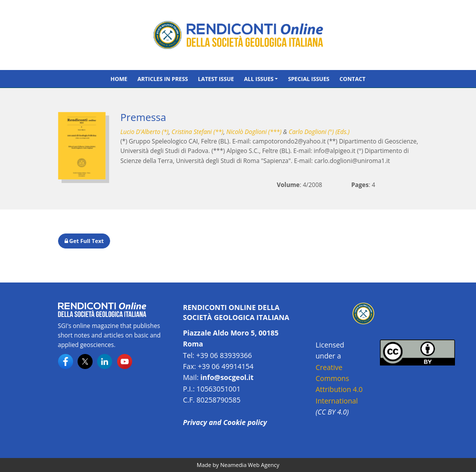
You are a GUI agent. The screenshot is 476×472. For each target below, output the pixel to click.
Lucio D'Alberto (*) (145, 132)
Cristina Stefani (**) (197, 132)
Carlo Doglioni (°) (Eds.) (319, 132)
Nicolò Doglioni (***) (254, 132)
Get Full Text (84, 241)
